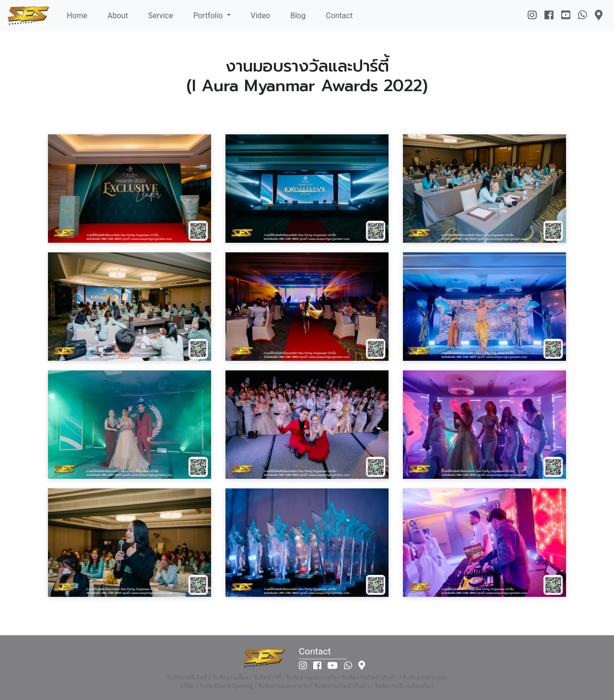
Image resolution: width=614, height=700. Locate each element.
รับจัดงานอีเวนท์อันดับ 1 (405, 686)
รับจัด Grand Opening (226, 686)
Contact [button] (339, 16)
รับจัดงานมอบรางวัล (311, 677)
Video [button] (261, 16)
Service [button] (161, 16)
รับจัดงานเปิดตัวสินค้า (370, 677)
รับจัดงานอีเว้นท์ (187, 677)
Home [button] (77, 16)
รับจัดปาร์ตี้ (267, 677)
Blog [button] (298, 16)
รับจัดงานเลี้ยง (230, 677)
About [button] (118, 16)
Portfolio (209, 16)
